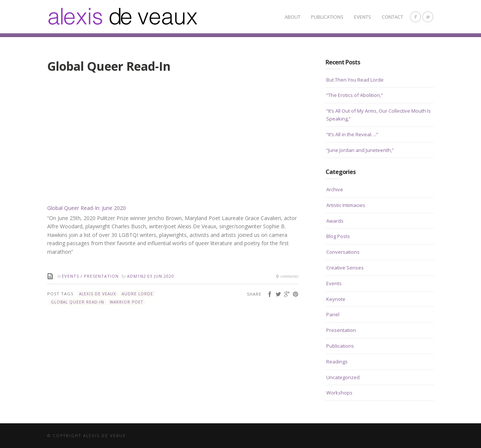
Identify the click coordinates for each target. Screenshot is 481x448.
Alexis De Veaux (98, 294)
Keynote (336, 299)
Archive (335, 189)
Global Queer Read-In (78, 302)
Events (363, 17)
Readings (337, 362)
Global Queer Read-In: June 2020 (87, 208)
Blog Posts (338, 236)
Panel (333, 314)
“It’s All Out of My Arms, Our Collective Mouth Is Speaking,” (379, 115)
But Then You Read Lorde (355, 80)
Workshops (339, 393)
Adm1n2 (137, 276)
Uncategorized (343, 377)
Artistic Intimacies (346, 205)
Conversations (343, 252)
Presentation (101, 276)
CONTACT (392, 17)
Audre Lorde (137, 294)
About (293, 17)
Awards (335, 221)
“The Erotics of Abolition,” (355, 95)
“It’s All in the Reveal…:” (352, 134)
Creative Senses (345, 268)
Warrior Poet (126, 302)
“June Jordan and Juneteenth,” (360, 150)
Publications (327, 17)
